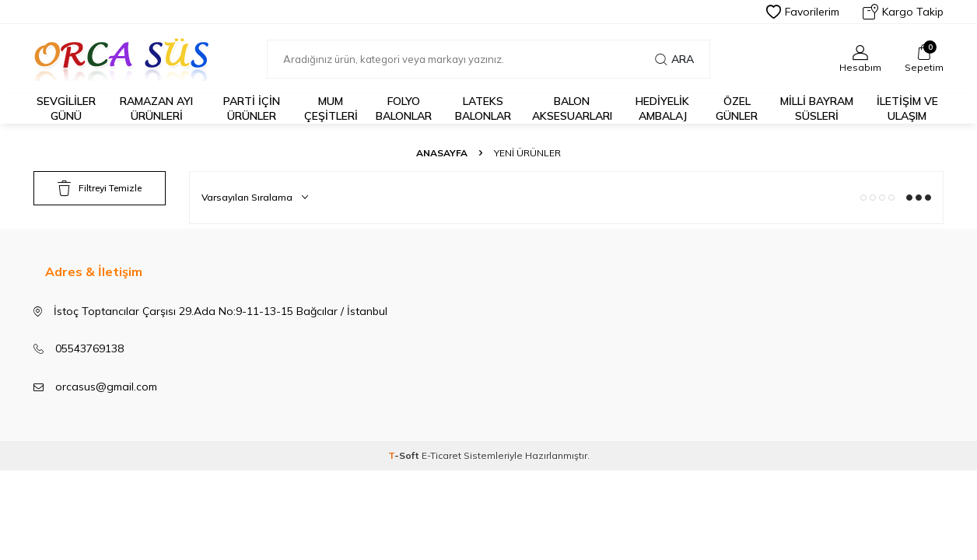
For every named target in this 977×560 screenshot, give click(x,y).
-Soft (405, 455)
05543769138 (89, 348)
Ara (674, 59)
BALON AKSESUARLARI (572, 108)
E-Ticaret (441, 455)
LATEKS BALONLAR (483, 108)
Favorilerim (803, 12)
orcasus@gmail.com (106, 387)
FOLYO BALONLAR (404, 108)
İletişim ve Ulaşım (907, 108)
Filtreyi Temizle (100, 188)
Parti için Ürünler (252, 108)
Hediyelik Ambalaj (662, 108)
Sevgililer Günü (66, 108)
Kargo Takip (903, 12)
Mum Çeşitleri (331, 108)
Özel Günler (737, 108)
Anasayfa (442, 153)
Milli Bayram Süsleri (817, 108)
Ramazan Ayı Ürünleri (156, 108)
